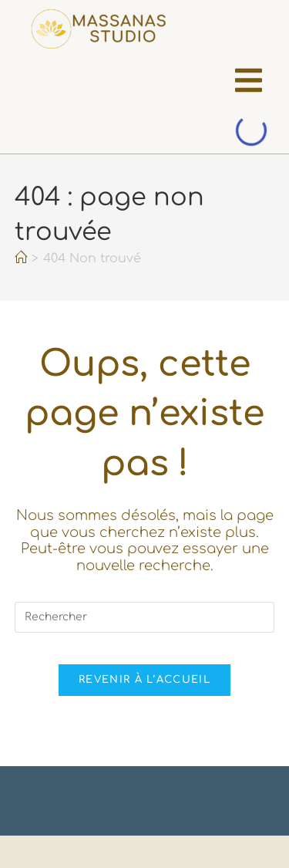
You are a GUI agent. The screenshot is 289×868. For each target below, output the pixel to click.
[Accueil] (21, 258)
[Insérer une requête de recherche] (145, 617)
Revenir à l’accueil (144, 680)
